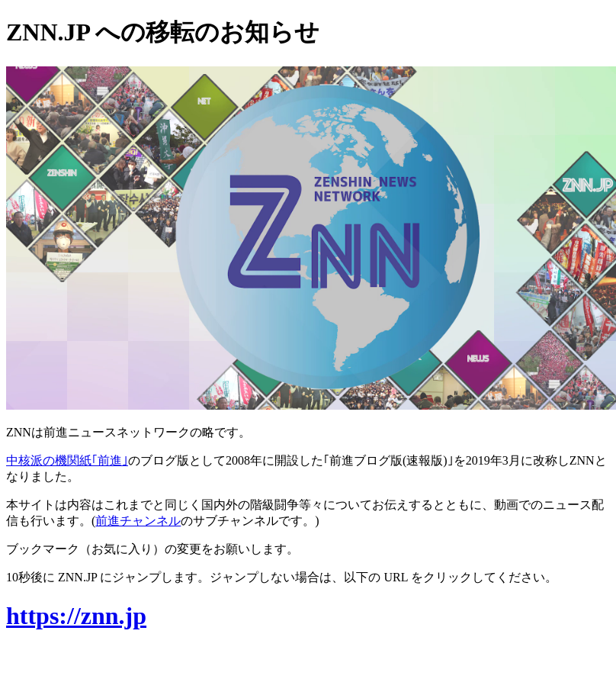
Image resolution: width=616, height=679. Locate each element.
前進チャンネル (138, 521)
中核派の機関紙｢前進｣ (67, 460)
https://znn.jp (76, 616)
